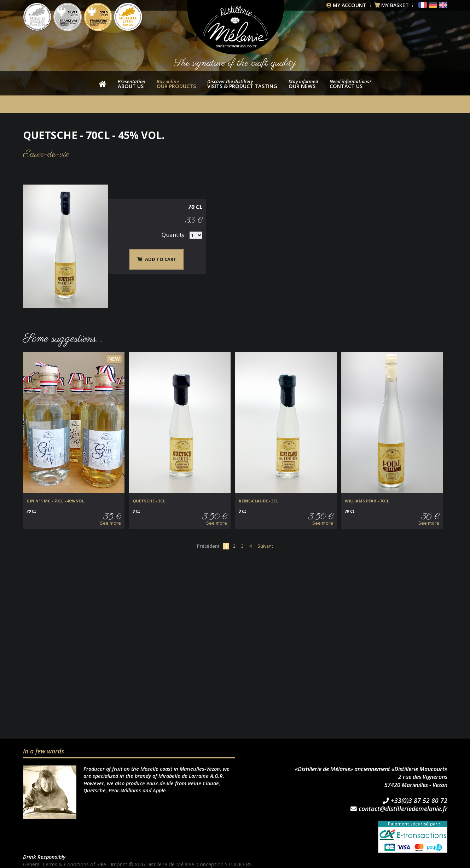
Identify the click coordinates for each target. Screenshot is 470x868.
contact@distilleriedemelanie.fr (399, 809)
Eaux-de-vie (46, 154)
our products (176, 84)
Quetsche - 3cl (149, 501)
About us (132, 84)
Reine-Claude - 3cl (259, 501)
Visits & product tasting (242, 84)
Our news (303, 84)
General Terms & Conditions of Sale (65, 864)
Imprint (120, 864)
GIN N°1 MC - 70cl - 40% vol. (56, 501)
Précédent (208, 546)
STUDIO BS (239, 864)
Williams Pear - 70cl (367, 501)
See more (111, 523)
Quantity (415, 221)
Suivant (265, 546)
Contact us (350, 84)
